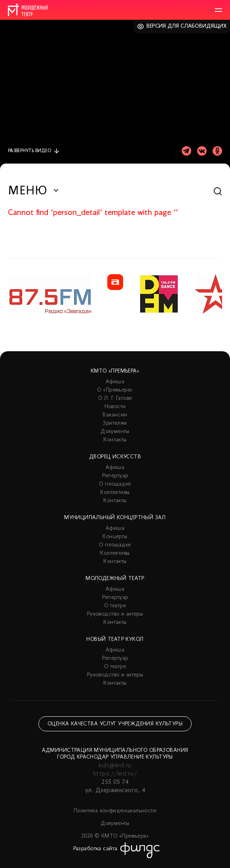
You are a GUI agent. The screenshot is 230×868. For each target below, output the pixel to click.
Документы (115, 432)
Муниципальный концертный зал (115, 518)
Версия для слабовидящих (187, 26)
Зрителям (115, 423)
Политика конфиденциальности (115, 811)
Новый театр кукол (115, 639)
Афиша (115, 382)
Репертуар (115, 476)
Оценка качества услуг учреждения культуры (115, 724)
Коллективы (115, 492)
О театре (115, 606)
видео (29, 151)
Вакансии (115, 415)
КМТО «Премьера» (115, 371)
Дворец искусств (115, 457)
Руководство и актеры (115, 614)
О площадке (115, 484)
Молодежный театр (115, 579)
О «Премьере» (115, 390)
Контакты (115, 440)
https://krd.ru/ (115, 774)
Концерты (115, 537)
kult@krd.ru (115, 766)
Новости (115, 407)
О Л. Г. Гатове (115, 398)
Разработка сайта (95, 849)
